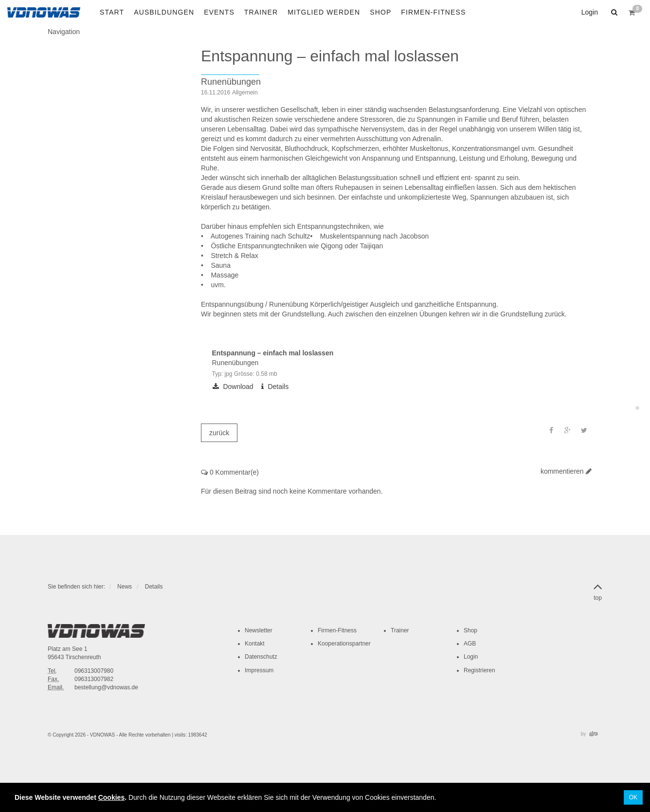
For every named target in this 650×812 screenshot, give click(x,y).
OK (633, 797)
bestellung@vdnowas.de (106, 687)
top (598, 590)
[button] (613, 12)
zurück (219, 433)
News (125, 587)
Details (154, 587)
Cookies (111, 797)
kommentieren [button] (566, 471)
